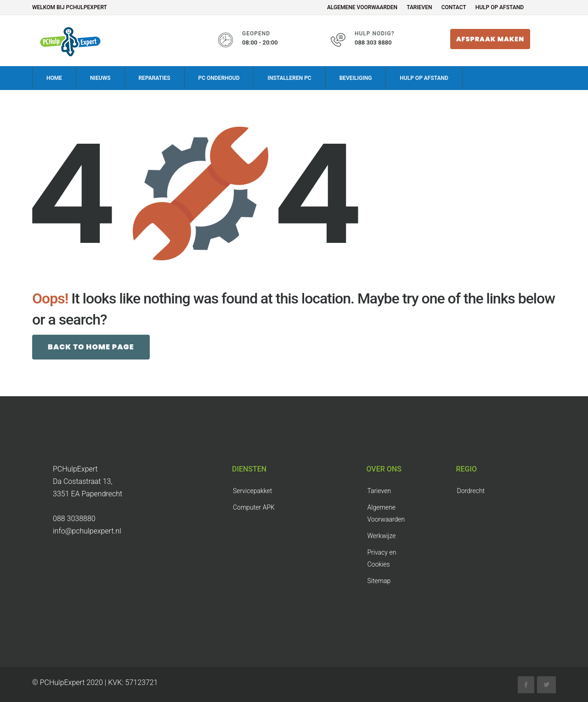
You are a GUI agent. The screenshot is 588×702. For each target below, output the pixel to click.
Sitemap (379, 580)
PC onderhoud (219, 78)
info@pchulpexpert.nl (87, 531)
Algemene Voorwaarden (362, 7)
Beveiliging (356, 78)
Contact (454, 7)
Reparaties (155, 78)
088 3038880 (74, 518)
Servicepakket (252, 490)
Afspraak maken (490, 39)
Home (54, 78)
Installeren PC (289, 78)
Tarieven (419, 7)
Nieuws (100, 78)
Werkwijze (382, 535)
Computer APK (254, 507)
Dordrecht (471, 490)
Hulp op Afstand (500, 7)
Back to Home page (91, 346)
